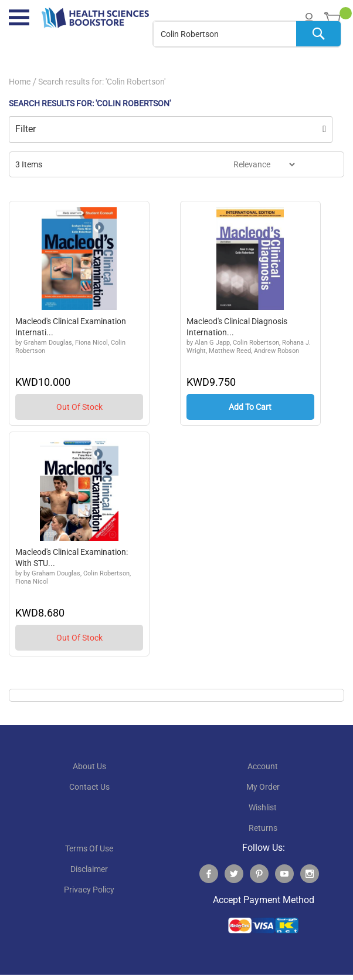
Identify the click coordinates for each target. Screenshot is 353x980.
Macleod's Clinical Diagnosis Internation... (237, 327)
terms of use (89, 850)
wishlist (263, 809)
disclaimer (89, 870)
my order (263, 788)
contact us (89, 788)
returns (263, 829)
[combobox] (247, 34)
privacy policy (89, 891)
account (263, 767)
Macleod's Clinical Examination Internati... (71, 327)
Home (20, 82)
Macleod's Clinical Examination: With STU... (72, 558)
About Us (89, 767)
